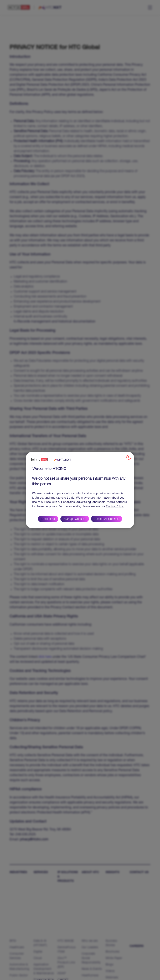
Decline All (48, 519)
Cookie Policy (115, 507)
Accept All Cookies (107, 519)
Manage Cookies (75, 519)
